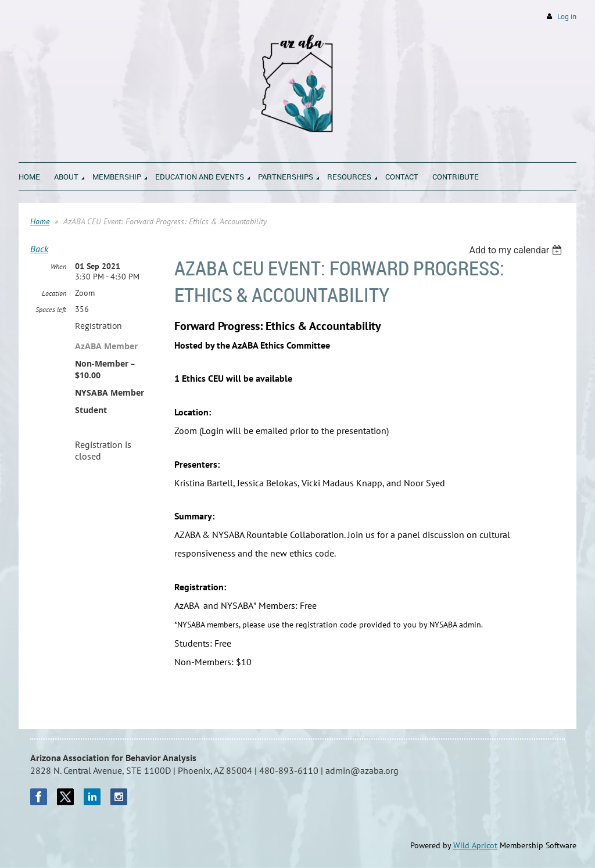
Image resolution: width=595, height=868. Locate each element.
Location (54, 293)
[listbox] (517, 250)
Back (39, 249)
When (58, 266)
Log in (567, 17)
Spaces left (51, 309)
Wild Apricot (475, 845)
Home (40, 221)
